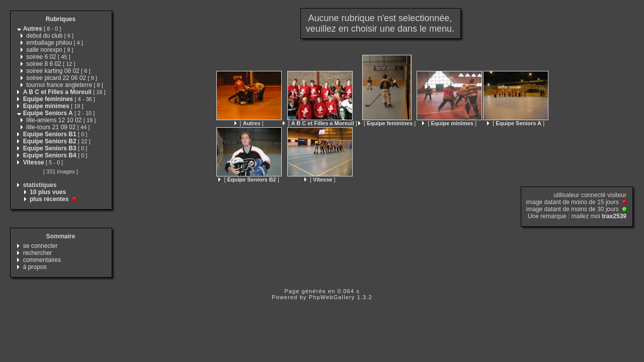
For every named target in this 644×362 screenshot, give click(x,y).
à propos (35, 267)
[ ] (249, 123)
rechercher (37, 253)
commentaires (42, 260)
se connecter (41, 246)
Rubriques (61, 19)
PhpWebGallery (332, 297)
